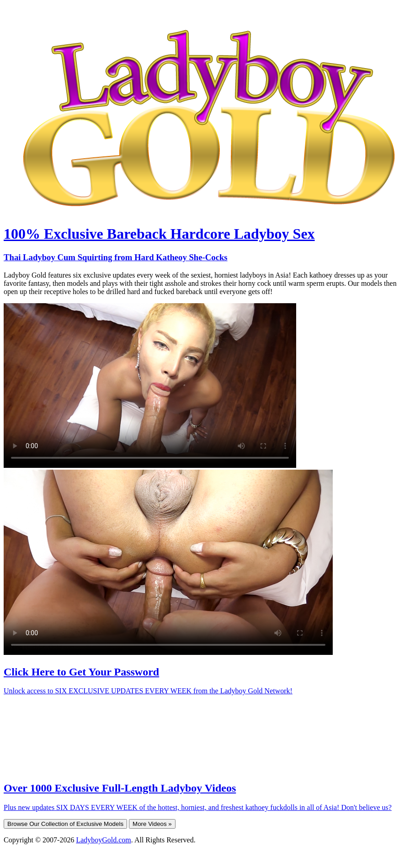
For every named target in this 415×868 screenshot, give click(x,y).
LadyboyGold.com (103, 840)
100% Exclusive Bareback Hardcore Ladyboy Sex (159, 234)
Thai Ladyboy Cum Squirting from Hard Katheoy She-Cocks (116, 257)
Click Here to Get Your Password (81, 672)
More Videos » (152, 824)
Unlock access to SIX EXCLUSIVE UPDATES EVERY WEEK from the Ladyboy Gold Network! (148, 691)
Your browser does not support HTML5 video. (150, 386)
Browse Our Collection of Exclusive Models (65, 824)
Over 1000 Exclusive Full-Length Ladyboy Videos (120, 788)
